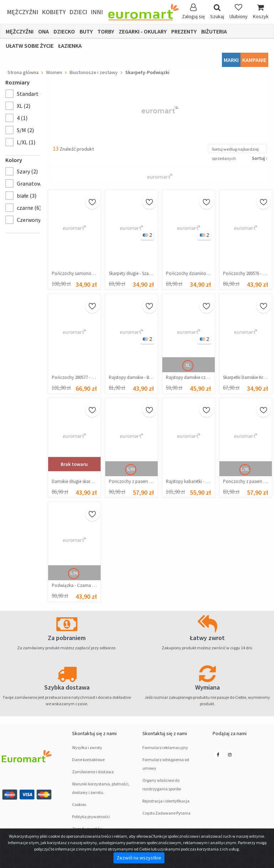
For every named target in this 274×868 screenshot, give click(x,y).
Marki (231, 60)
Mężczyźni (23, 12)
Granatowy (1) (34, 183)
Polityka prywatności (91, 817)
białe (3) (27, 196)
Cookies (79, 804)
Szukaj (217, 12)
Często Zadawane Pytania (166, 813)
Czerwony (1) (33, 220)
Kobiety (54, 12)
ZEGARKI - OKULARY (143, 31)
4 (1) (22, 118)
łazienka (70, 46)
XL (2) (24, 106)
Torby (106, 31)
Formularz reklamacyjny (165, 747)
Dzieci (78, 12)
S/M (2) (25, 130)
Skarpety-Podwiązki (147, 72)
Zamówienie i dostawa (93, 772)
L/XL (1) (26, 142)
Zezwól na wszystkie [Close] (139, 858)
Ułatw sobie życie (30, 46)
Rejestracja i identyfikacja (166, 801)
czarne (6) (29, 208)
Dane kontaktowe (88, 760)
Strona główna (23, 72)
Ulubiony (239, 12)
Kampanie (254, 60)
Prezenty (184, 31)
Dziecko (64, 31)
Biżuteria (214, 31)
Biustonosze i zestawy (94, 72)
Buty (86, 31)
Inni (97, 12)
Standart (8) (32, 94)
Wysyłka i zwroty (87, 747)
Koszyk (261, 12)
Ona (44, 31)
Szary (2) (27, 171)
